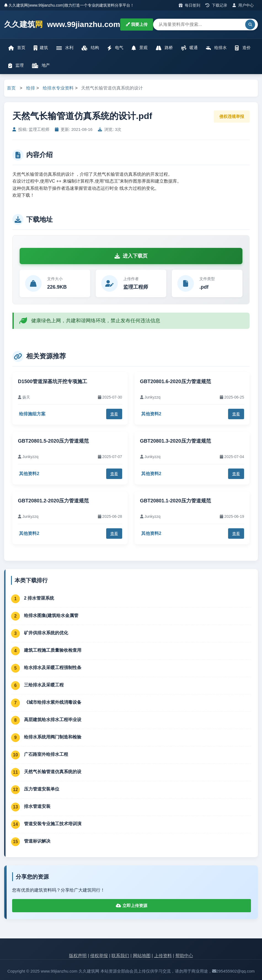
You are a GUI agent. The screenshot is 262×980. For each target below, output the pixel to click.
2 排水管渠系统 (39, 598)
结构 (90, 48)
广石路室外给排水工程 (46, 754)
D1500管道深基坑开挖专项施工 (53, 381)
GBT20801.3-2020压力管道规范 (176, 441)
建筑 (41, 48)
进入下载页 (131, 256)
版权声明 (78, 956)
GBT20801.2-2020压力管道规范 (53, 501)
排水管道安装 (37, 806)
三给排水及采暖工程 (44, 685)
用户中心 (243, 5)
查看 (114, 414)
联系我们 (120, 956)
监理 (16, 65)
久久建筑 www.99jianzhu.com (62, 25)
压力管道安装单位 (42, 789)
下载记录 (216, 5)
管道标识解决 (37, 841)
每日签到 (190, 5)
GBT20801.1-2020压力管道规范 (176, 501)
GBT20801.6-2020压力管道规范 (176, 381)
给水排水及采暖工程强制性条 (53, 668)
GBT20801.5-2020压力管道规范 (53, 441)
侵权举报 (99, 956)
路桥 (164, 48)
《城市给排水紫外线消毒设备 (53, 702)
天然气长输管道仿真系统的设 (53, 772)
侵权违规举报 (232, 116)
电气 (115, 48)
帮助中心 (184, 956)
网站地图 (142, 956)
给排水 (216, 48)
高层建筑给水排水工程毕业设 (53, 720)
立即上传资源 (131, 905)
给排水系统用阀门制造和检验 (53, 737)
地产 (41, 65)
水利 (65, 48)
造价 (243, 48)
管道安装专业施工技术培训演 (53, 824)
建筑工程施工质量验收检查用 (53, 650)
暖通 (189, 48)
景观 (140, 48)
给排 (31, 88)
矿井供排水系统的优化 (46, 633)
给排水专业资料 (58, 88)
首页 (17, 48)
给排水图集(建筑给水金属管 (51, 615)
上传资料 (163, 956)
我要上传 (137, 24)
